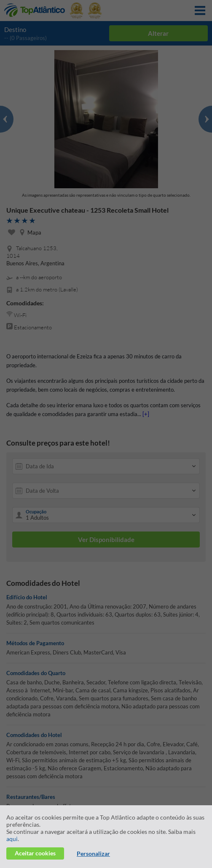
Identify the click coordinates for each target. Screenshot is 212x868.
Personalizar (93, 853)
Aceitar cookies (35, 853)
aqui (12, 839)
